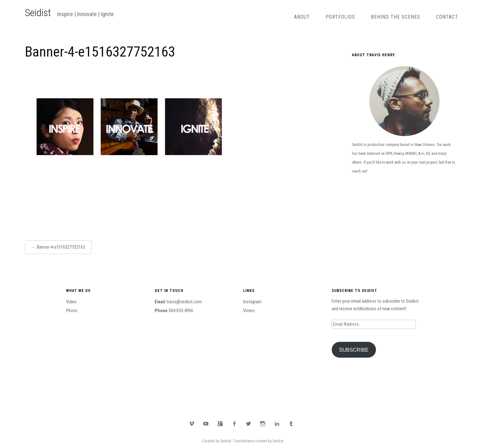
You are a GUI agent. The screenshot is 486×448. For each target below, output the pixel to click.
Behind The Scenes (396, 17)
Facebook (234, 424)
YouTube (206, 424)
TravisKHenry (244, 441)
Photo (72, 311)
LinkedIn (277, 424)
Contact (447, 17)
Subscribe (354, 350)
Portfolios (340, 17)
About (302, 17)
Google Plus (220, 424)
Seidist (38, 13)
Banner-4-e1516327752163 (61, 247)
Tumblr (291, 424)
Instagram (252, 302)
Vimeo (249, 311)
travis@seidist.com (184, 302)
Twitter (249, 424)
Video (71, 302)
